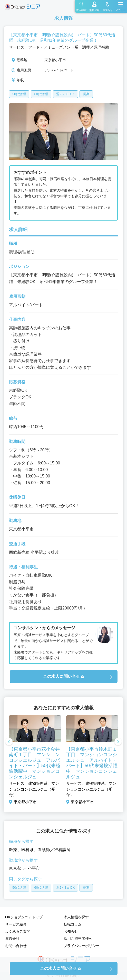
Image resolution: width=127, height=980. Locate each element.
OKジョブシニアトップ (24, 917)
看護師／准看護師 (54, 850)
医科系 (27, 850)
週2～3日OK (65, 94)
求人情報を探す (76, 917)
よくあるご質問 (18, 931)
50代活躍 (19, 94)
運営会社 (12, 939)
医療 (13, 850)
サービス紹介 (16, 924)
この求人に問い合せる (64, 676)
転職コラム (73, 924)
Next (118, 742)
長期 (86, 94)
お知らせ (71, 931)
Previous (9, 742)
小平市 (34, 868)
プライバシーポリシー (82, 946)
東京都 (15, 868)
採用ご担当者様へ (78, 939)
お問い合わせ (16, 946)
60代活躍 (41, 94)
